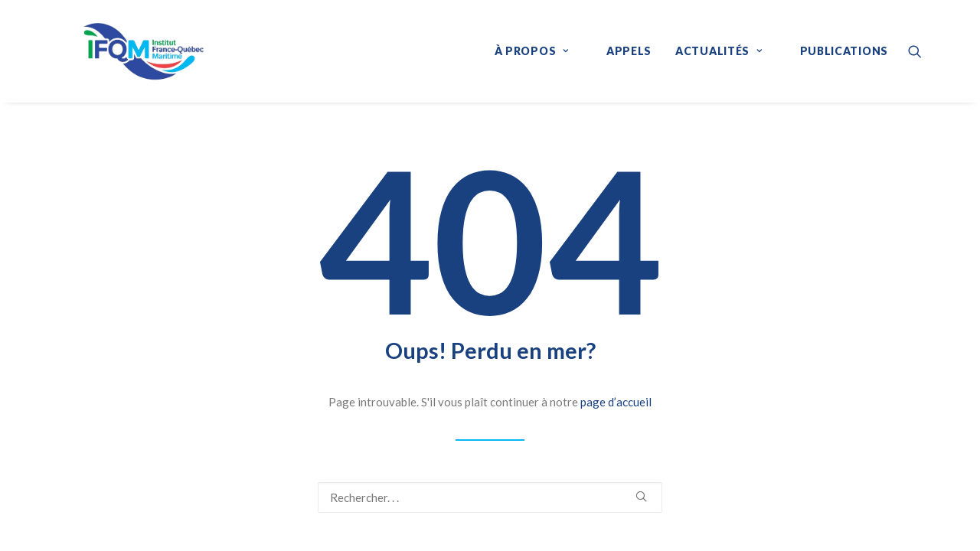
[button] (915, 51)
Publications (844, 51)
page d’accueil (616, 402)
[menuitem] (539, 51)
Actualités (719, 51)
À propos (532, 51)
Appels (629, 51)
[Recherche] (490, 497)
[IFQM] (121, 51)
